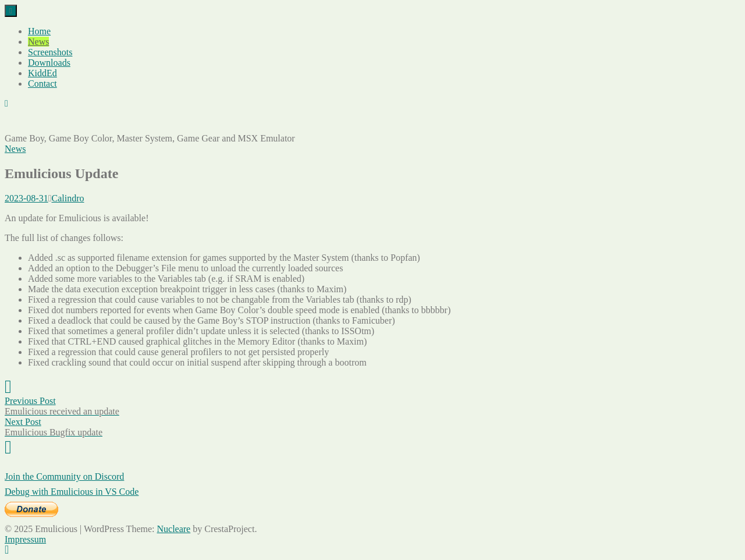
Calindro (68, 198)
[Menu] (11, 11)
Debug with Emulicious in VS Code (72, 492)
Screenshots (50, 52)
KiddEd (42, 73)
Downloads (49, 63)
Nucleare (173, 529)
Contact (42, 84)
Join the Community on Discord (64, 476)
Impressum (25, 539)
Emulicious (26, 123)
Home (39, 31)
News (38, 42)
